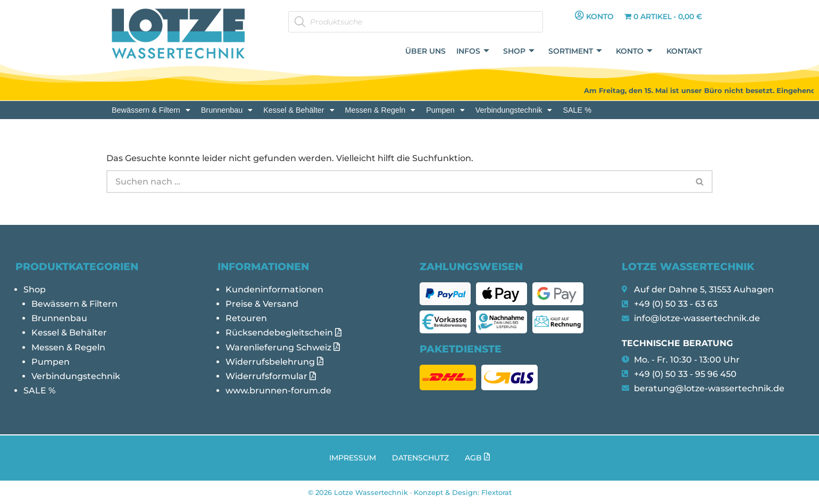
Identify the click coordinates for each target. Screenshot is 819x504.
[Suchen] (397, 182)
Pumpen (445, 110)
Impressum (353, 458)
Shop (519, 51)
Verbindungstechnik (514, 110)
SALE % (577, 110)
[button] (151, 110)
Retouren (246, 318)
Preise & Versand (262, 304)
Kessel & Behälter (299, 110)
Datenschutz (420, 458)
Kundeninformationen (274, 289)
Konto (634, 51)
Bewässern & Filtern (151, 110)
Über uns (425, 51)
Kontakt (684, 51)
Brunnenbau (227, 110)
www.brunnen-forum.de (278, 390)
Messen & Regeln (381, 110)
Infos (473, 51)
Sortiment (575, 51)
